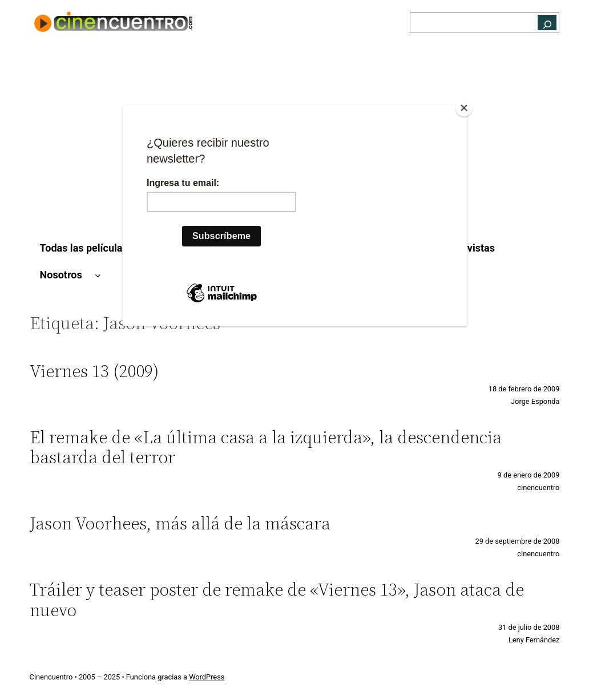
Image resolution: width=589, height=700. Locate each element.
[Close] (464, 108)
